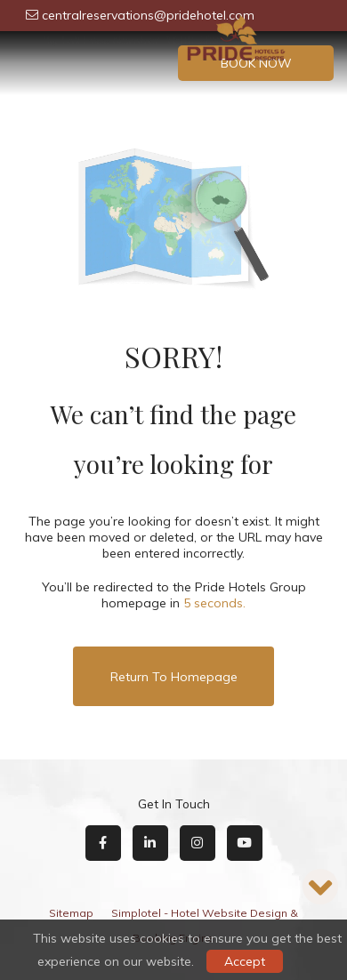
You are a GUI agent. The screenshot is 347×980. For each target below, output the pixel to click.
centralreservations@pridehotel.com (140, 15)
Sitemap (71, 913)
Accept (245, 961)
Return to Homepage (174, 677)
